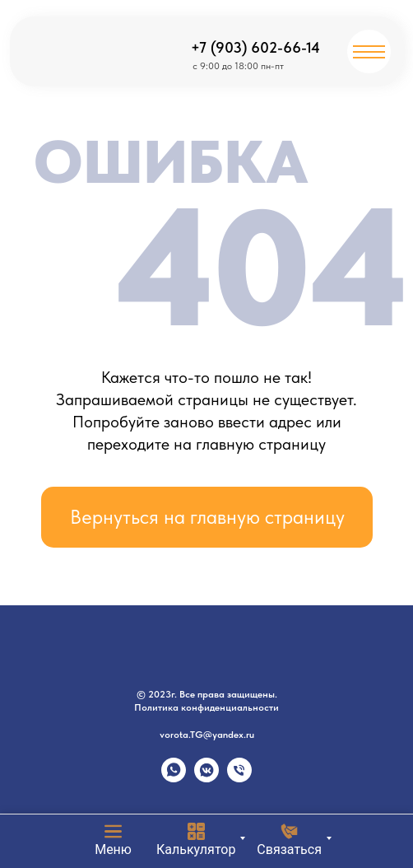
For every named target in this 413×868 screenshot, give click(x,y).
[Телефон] (239, 778)
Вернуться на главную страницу (207, 517)
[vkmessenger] (206, 778)
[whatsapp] (174, 778)
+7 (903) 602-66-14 (255, 47)
